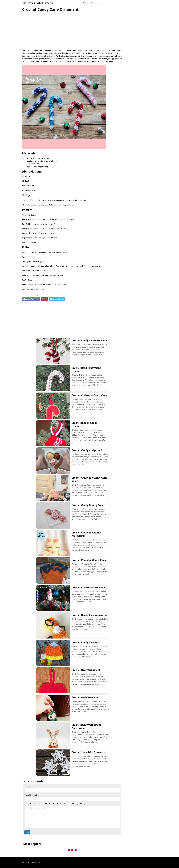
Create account (96, 3)
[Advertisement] (72, 29)
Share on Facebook (31, 299)
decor (42, 289)
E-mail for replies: (32, 795)
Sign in (86, 3)
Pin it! (44, 299)
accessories (27, 289)
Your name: (29, 787)
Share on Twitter (57, 299)
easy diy (35, 289)
